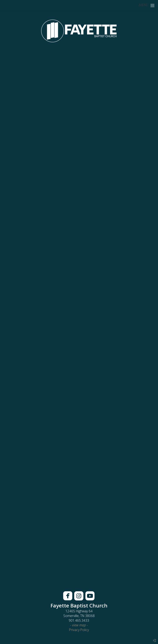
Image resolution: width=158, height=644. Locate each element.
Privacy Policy (79, 630)
